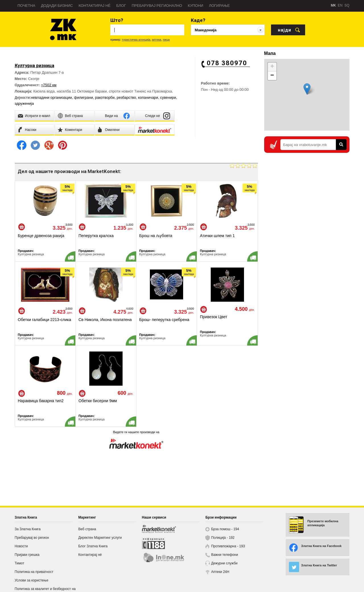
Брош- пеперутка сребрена (164, 320)
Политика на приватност (34, 572)
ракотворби (105, 97)
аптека (157, 40)
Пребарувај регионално (157, 6)
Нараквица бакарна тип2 (41, 401)
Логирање (219, 6)
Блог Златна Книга (93, 546)
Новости (21, 546)
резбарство (126, 97)
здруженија (24, 103)
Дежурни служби (224, 563)
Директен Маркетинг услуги (100, 538)
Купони (195, 6)
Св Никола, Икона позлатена (105, 320)
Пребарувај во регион (32, 538)
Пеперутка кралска (96, 236)
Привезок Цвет (214, 317)
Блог (121, 6)
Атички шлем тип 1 (217, 236)
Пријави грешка (27, 555)
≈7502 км (49, 85)
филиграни (83, 97)
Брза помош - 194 (225, 529)
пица (166, 40)
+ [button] (272, 67)
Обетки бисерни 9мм (98, 401)
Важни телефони (225, 555)
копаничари (148, 97)
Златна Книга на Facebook (321, 546)
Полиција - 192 (223, 538)
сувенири (168, 97)
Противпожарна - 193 (228, 546)
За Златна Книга (28, 529)
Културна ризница (31, 254)
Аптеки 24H (220, 572)
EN (340, 5)
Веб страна (87, 529)
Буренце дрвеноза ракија (41, 236)
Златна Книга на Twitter (319, 565)
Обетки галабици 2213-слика (45, 320)
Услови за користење (32, 580)
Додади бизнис (57, 6)
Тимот (20, 563)
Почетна (27, 6)
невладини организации (51, 97)
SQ (347, 5)
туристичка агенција (136, 40)
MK (333, 5)
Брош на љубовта (156, 236)
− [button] (272, 76)
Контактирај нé (95, 6)
